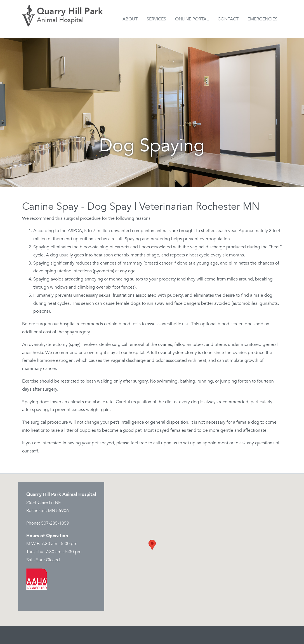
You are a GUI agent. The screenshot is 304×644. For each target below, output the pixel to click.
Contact (228, 19)
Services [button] (156, 19)
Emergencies (262, 19)
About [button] (130, 19)
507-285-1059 (55, 523)
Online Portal (192, 19)
